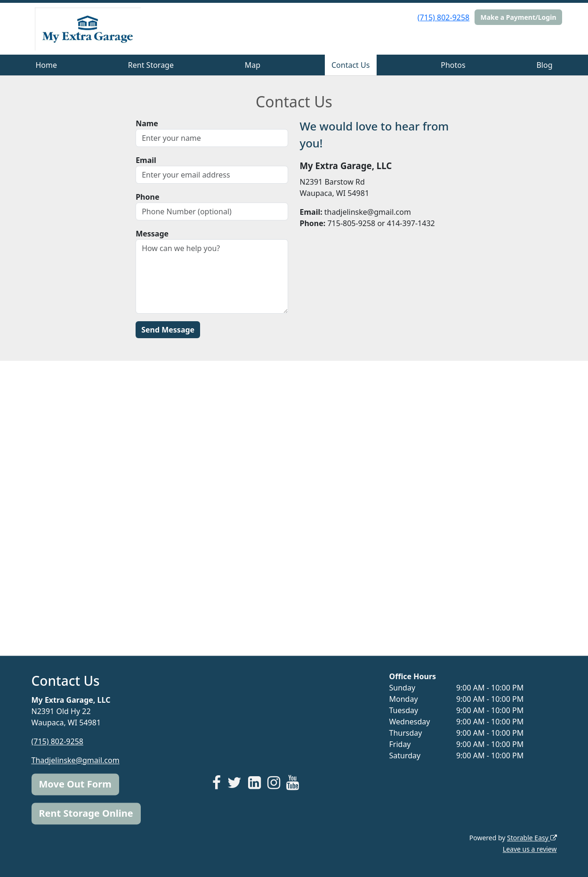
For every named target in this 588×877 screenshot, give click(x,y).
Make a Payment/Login (518, 17)
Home (46, 65)
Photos (453, 65)
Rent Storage (151, 65)
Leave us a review (530, 849)
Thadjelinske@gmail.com (76, 760)
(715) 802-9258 (443, 17)
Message (152, 234)
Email (146, 160)
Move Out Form (75, 784)
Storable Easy (532, 838)
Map (253, 65)
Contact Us (350, 65)
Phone (147, 197)
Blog (544, 65)
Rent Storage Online (86, 813)
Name (147, 123)
